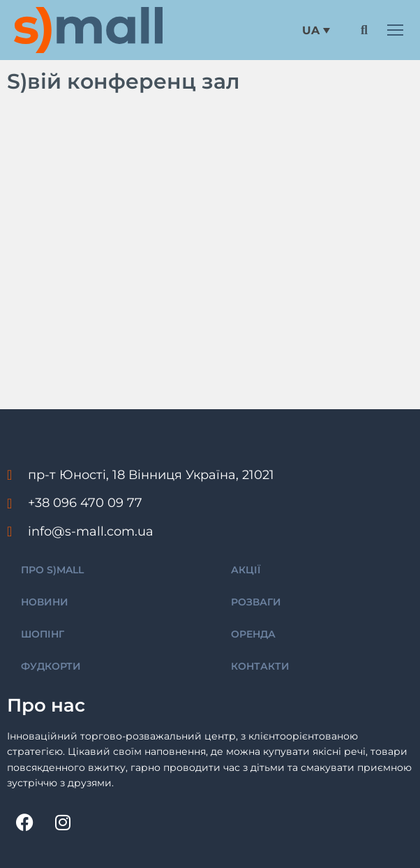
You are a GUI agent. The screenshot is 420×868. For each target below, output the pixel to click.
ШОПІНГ (43, 634)
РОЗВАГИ (256, 602)
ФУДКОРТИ (51, 666)
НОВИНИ (45, 602)
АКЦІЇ (246, 570)
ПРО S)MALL (52, 570)
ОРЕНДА (253, 634)
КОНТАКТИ (260, 666)
